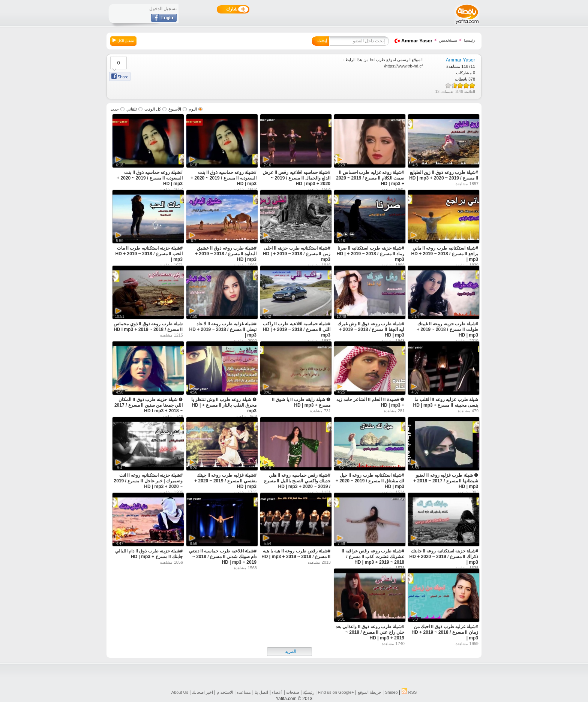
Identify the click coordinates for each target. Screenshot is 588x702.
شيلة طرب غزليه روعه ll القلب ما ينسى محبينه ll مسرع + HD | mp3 (446, 402)
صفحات (293, 692)
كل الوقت (153, 109)
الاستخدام (225, 692)
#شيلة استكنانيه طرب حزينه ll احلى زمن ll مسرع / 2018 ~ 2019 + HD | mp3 (297, 254)
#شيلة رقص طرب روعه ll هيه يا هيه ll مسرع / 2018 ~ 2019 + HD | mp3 (296, 554)
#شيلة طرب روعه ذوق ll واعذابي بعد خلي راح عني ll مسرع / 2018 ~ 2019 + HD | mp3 (370, 632)
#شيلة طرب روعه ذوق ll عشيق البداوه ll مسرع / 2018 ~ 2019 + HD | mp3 (226, 254)
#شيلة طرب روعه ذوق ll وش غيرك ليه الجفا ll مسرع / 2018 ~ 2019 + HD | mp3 (371, 329)
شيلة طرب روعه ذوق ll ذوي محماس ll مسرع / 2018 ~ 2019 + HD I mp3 (148, 327)
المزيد (291, 651)
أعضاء (277, 692)
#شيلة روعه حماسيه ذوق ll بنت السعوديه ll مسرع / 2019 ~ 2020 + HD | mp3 (223, 178)
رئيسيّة (309, 692)
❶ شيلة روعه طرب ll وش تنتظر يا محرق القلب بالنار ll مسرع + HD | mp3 (224, 405)
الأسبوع (175, 109)
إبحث (322, 40)
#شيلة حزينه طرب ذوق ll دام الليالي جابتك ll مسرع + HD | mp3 (149, 554)
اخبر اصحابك (202, 692)
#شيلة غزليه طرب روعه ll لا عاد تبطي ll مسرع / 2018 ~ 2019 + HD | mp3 (223, 329)
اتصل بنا (261, 692)
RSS (409, 692)
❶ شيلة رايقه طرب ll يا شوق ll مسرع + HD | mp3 (301, 402)
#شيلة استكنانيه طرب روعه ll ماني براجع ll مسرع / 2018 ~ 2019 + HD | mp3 (445, 254)
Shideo (391, 692)
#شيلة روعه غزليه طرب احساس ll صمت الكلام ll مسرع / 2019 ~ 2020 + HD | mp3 (370, 178)
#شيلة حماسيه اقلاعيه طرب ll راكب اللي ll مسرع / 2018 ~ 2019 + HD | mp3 (297, 329)
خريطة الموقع (370, 692)
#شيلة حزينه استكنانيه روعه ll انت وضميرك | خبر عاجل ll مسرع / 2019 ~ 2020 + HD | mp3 (148, 481)
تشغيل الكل (123, 40)
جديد (115, 109)
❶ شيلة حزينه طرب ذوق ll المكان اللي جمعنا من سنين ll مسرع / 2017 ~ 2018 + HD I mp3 (148, 405)
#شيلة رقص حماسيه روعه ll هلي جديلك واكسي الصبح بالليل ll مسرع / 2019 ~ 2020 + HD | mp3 (297, 481)
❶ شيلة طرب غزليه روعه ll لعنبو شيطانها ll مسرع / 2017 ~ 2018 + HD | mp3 (446, 481)
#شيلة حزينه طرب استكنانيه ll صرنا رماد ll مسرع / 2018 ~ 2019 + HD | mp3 (370, 254)
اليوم (193, 109)
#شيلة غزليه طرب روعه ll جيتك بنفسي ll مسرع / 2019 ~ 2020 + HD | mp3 (225, 481)
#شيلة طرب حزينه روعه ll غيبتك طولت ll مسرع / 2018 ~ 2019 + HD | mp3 (447, 329)
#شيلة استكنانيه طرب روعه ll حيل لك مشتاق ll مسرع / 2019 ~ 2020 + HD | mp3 (370, 481)
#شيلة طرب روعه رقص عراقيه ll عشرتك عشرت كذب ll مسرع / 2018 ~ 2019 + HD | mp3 (373, 557)
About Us (180, 692)
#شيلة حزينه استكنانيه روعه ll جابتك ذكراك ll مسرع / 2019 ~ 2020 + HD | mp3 (444, 557)
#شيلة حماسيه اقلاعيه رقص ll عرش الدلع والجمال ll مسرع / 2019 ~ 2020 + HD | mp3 (296, 178)
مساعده (244, 692)
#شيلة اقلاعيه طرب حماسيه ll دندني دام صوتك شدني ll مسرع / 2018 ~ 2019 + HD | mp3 (223, 557)
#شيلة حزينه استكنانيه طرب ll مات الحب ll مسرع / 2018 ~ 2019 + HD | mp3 (149, 254)
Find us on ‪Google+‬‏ (336, 692)
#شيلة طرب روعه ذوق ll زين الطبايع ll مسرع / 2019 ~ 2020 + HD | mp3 (444, 175)
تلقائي (132, 109)
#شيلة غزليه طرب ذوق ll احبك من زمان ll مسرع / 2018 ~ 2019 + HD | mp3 (445, 632)
